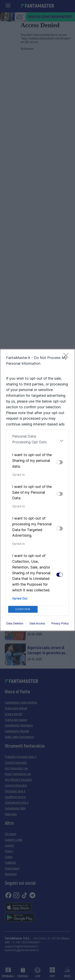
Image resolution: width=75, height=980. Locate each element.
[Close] (67, 357)
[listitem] (37, 441)
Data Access (37, 623)
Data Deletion (15, 623)
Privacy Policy (60, 623)
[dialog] (37, 490)
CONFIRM (23, 609)
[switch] (60, 462)
